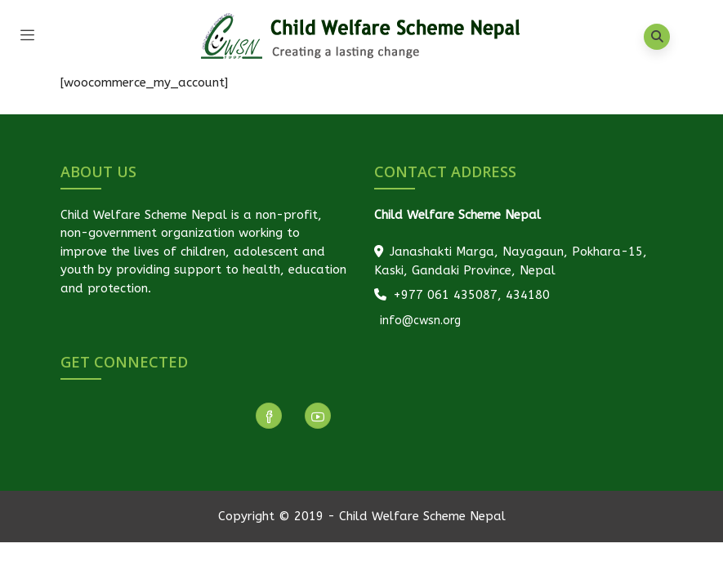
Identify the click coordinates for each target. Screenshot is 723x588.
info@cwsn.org (419, 321)
